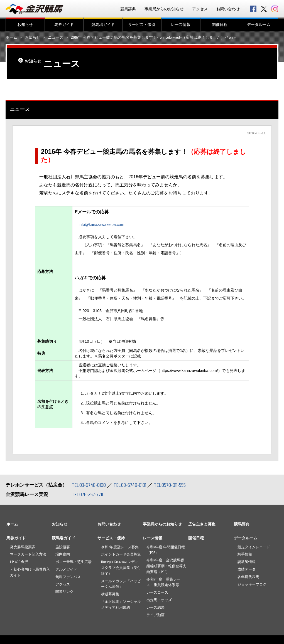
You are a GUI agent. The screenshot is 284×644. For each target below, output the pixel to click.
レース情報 (181, 24)
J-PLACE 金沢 (19, 562)
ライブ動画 (156, 615)
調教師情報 (247, 562)
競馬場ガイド (103, 24)
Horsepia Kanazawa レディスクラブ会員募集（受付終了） (121, 568)
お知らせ (25, 24)
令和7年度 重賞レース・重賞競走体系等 (163, 582)
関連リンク (64, 592)
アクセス (200, 9)
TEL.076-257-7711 (89, 494)
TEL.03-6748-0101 (133, 485)
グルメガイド (66, 569)
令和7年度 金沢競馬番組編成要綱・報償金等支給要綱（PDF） (166, 566)
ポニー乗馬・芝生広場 (74, 562)
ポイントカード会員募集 (121, 554)
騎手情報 (245, 554)
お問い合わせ (228, 9)
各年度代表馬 (248, 577)
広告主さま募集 (202, 524)
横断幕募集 (110, 594)
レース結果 (156, 607)
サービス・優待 (142, 24)
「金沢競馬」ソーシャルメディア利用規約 (121, 604)
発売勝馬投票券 (23, 547)
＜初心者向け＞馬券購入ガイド (30, 572)
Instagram (275, 9)
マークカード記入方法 (28, 554)
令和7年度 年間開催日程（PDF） (166, 550)
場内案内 (63, 554)
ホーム (11, 38)
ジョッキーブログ (252, 584)
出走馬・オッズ (159, 600)
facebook (253, 9)
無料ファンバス (68, 577)
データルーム (259, 24)
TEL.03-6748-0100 (90, 485)
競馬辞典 (128, 9)
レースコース (157, 592)
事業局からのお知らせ (164, 9)
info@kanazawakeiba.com (101, 224)
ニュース (56, 38)
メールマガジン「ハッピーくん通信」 (121, 584)
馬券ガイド (64, 24)
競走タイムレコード (254, 547)
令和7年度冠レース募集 (120, 547)
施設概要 (63, 547)
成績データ (247, 569)
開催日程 (220, 24)
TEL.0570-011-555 (175, 485)
